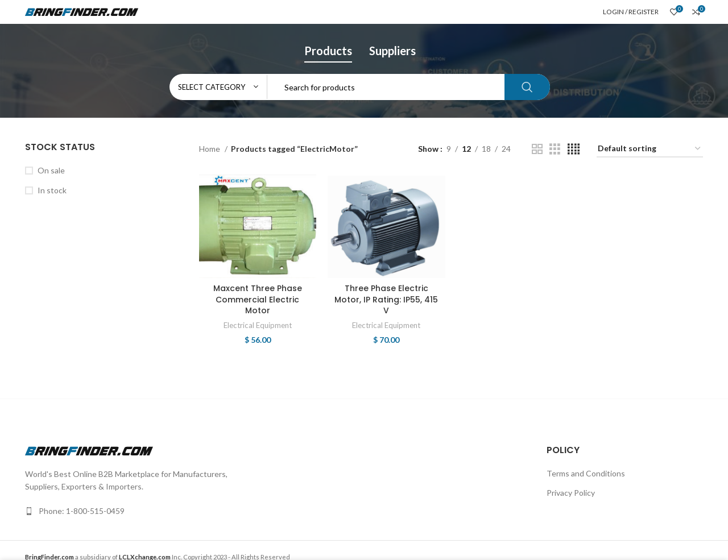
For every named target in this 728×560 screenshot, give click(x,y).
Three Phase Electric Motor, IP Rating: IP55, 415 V (386, 299)
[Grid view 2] (537, 149)
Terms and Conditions (586, 473)
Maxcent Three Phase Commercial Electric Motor (258, 299)
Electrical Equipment (258, 325)
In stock (52, 190)
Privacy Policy (571, 493)
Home (210, 149)
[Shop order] (650, 149)
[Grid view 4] (574, 149)
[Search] (360, 87)
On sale (51, 170)
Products (328, 51)
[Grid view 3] (555, 149)
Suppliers (392, 51)
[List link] (190, 511)
